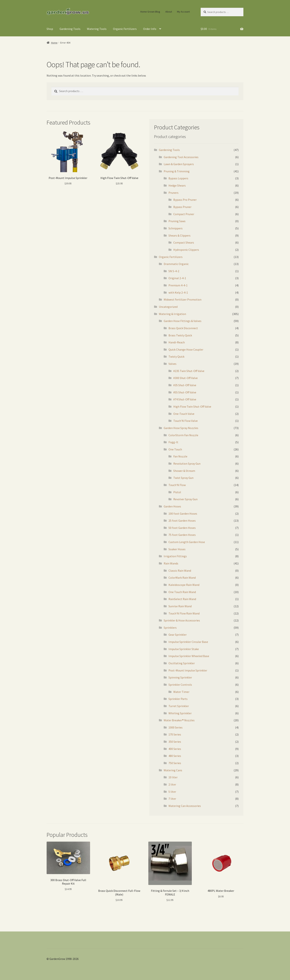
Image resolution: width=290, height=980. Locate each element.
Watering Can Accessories (185, 806)
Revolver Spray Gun (185, 499)
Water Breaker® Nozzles (179, 720)
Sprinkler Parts (178, 699)
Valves (172, 364)
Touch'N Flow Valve (186, 421)
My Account (183, 12)
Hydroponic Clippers (186, 250)
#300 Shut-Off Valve (186, 378)
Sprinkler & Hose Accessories (182, 620)
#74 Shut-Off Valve (185, 399)
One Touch (175, 449)
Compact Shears (184, 242)
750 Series (175, 763)
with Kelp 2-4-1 (178, 292)
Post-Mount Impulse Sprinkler (188, 670)
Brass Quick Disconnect (183, 328)
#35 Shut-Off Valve (185, 385)
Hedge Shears (177, 185)
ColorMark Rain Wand (182, 578)
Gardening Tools (70, 29)
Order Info (150, 29)
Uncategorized (168, 307)
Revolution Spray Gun (187, 464)
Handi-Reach (177, 342)
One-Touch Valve (184, 414)
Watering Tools (97, 29)
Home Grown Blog (150, 12)
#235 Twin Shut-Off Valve (189, 371)
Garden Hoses (172, 506)
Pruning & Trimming (177, 171)
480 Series (175, 756)
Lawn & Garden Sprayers (179, 164)
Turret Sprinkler (179, 706)
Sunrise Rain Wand (180, 606)
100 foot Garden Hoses (183, 514)
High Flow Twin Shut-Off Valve (192, 407)
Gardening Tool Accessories (181, 157)
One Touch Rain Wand (182, 592)
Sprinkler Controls (180, 685)
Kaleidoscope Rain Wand (184, 585)
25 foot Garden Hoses (182, 521)
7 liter (172, 799)
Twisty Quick (176, 356)
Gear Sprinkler (178, 635)
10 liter (173, 777)
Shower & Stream (184, 471)
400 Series (175, 749)
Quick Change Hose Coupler (186, 349)
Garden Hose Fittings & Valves (183, 321)
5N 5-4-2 (174, 271)
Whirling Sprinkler (180, 713)
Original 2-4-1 (177, 278)
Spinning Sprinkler (180, 677)
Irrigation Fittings (175, 556)
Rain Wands (171, 563)
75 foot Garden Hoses (182, 535)
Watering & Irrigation (172, 314)
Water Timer (181, 692)
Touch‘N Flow (177, 485)
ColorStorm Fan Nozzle (183, 435)
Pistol (177, 492)
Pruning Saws (177, 221)
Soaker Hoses (177, 549)
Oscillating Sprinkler (182, 663)
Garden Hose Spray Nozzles (181, 428)
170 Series (175, 734)
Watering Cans (173, 770)
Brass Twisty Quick (180, 335)
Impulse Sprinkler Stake (184, 649)
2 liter (172, 784)
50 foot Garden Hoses (182, 528)
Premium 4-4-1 (178, 285)
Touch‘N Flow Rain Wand (184, 613)
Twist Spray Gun (183, 478)
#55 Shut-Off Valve (185, 392)
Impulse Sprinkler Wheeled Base (189, 656)
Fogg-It (173, 442)
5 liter (172, 792)
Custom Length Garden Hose (187, 542)
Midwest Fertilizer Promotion (183, 299)
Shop (50, 29)
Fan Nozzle (180, 456)
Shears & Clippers (179, 235)
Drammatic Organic (176, 264)
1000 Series (176, 727)
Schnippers (176, 228)
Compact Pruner (184, 214)
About (169, 12)
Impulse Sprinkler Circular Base (188, 642)
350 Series (175, 742)
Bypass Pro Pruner (185, 200)
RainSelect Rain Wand (182, 599)
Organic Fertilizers (125, 29)
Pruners (173, 193)
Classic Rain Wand (180, 571)
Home (54, 43)
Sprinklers (170, 628)
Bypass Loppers (178, 178)
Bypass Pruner (182, 207)
